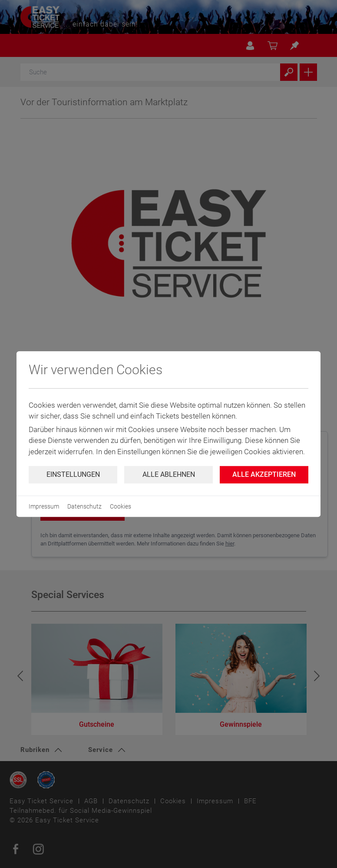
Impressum (44, 506)
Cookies (121, 506)
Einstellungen (73, 474)
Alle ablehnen (169, 474)
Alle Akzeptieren (264, 474)
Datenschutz (84, 506)
